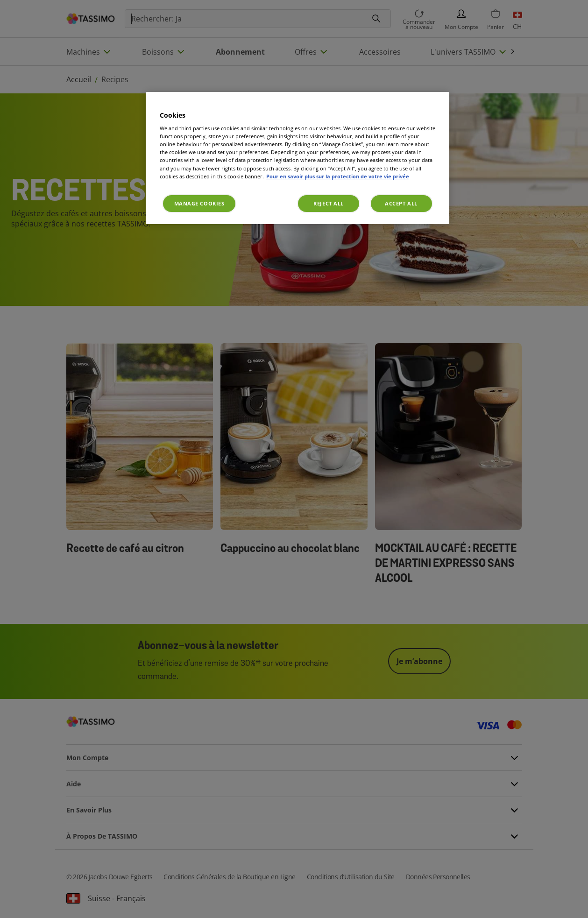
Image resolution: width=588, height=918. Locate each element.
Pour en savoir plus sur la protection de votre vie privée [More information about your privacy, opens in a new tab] (338, 176)
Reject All (329, 203)
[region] (298, 158)
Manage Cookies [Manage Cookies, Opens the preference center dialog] (199, 203)
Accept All (401, 203)
